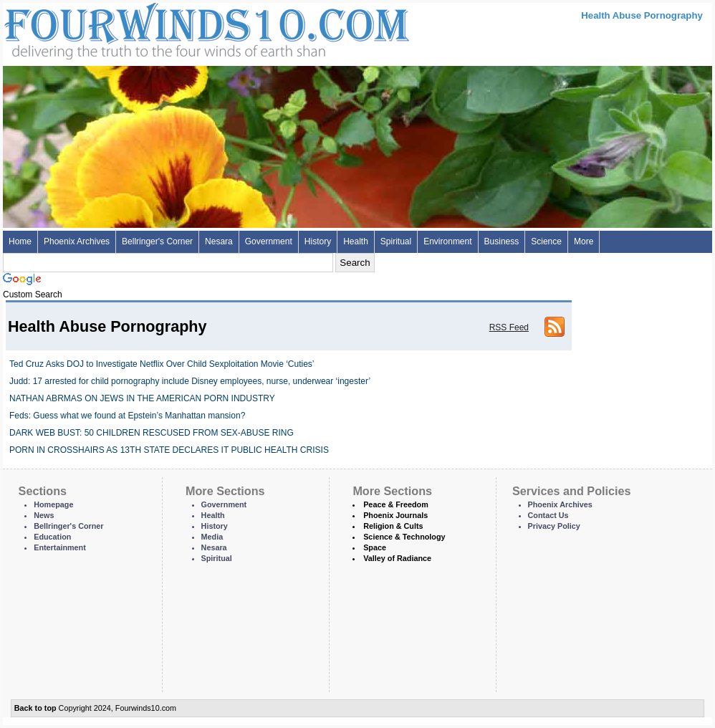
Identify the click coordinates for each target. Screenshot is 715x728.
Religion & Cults (393, 526)
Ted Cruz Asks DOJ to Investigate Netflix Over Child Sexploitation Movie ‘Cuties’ (162, 364)
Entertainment (60, 547)
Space (375, 547)
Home (20, 241)
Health (356, 241)
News (44, 515)
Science (546, 241)
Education (52, 537)
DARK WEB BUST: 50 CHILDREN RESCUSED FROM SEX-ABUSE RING (152, 433)
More (584, 241)
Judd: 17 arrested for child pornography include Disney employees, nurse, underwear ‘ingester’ (190, 381)
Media (212, 537)
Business (502, 241)
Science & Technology (404, 537)
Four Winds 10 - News (146, 28)
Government (269, 241)
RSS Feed (509, 327)
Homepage (53, 504)
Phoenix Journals (395, 515)
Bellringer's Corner (157, 241)
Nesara (219, 241)
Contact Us (548, 515)
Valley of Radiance (397, 558)
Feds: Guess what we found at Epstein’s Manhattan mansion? (127, 416)
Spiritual (396, 241)
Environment (447, 241)
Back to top (35, 708)
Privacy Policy (554, 526)
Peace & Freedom (396, 504)
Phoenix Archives (77, 241)
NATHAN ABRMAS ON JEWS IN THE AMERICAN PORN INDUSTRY (142, 398)
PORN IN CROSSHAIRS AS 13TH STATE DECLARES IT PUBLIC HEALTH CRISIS (169, 450)
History (318, 241)
